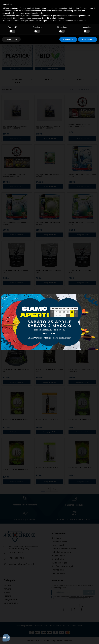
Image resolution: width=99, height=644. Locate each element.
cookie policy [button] (38, 13)
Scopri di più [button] (11, 39)
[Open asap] (6, 638)
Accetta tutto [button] (88, 39)
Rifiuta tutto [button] (68, 39)
